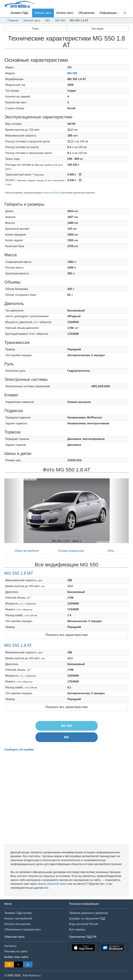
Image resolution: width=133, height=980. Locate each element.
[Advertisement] (67, 798)
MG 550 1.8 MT (19, 573)
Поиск (35, 29)
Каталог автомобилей (18, 918)
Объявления (87, 13)
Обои (111, 551)
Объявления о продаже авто (23, 930)
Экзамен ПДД (20, 13)
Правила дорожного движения (89, 913)
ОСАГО (57, 193)
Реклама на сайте (16, 951)
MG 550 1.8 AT (18, 645)
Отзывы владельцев (71, 551)
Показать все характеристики (66, 635)
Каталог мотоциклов (17, 924)
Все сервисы (77, 930)
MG (48, 20)
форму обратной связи (52, 884)
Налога (46, 193)
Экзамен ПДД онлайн (18, 913)
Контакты (10, 946)
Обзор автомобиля (27, 551)
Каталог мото (65, 13)
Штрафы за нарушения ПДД (87, 918)
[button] (14, 511)
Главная (13, 20)
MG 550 (60, 20)
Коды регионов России (84, 924)
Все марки (98, 29)
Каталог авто (43, 13)
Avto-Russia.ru (32, 975)
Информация (109, 13)
